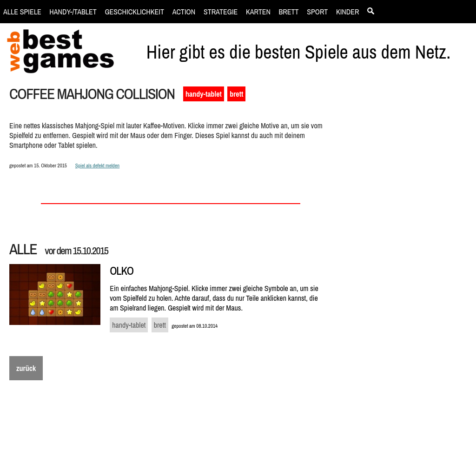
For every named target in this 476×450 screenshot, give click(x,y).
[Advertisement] (405, 245)
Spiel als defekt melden (97, 165)
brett (236, 94)
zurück (26, 368)
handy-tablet (204, 94)
